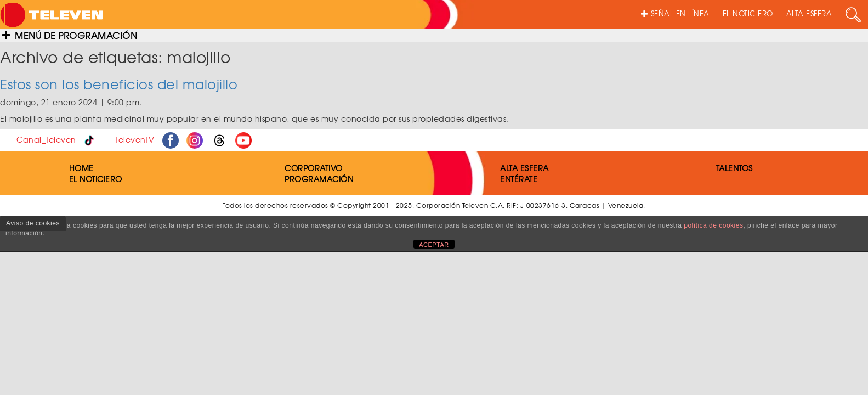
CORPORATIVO (314, 168)
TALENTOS (734, 168)
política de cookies (713, 225)
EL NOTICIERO (748, 13)
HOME (81, 168)
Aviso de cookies (33, 223)
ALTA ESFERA (809, 13)
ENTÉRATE (519, 179)
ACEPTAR (434, 245)
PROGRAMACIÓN (319, 179)
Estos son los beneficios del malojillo (119, 84)
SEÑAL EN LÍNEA (675, 13)
